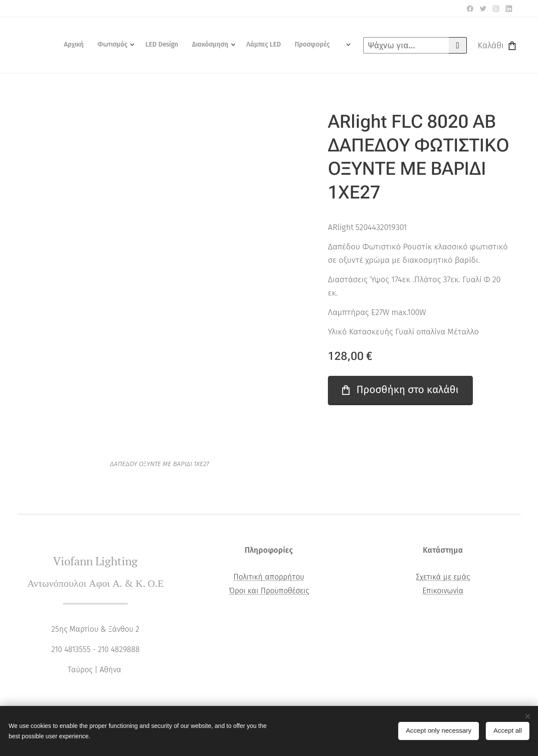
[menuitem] (259, 45)
